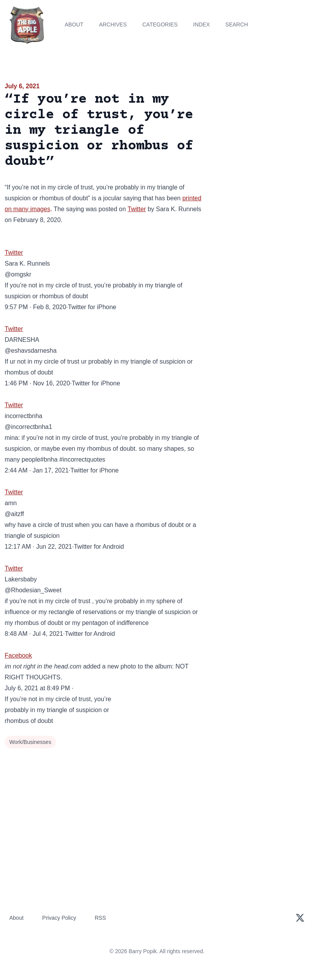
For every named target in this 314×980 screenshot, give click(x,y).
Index (201, 24)
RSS (100, 918)
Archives (113, 24)
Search (237, 24)
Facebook (18, 655)
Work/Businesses (30, 742)
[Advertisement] (262, 126)
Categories (160, 24)
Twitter (137, 209)
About (74, 24)
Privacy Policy (59, 918)
